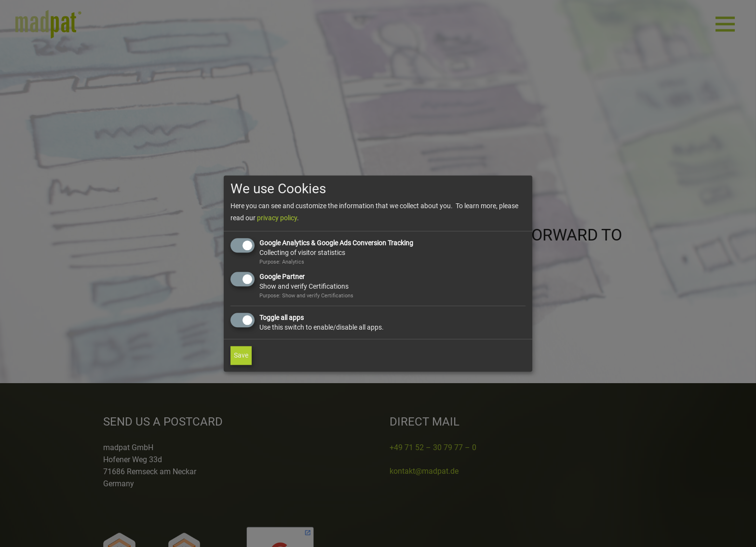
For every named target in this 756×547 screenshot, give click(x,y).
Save (241, 355)
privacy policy (277, 218)
